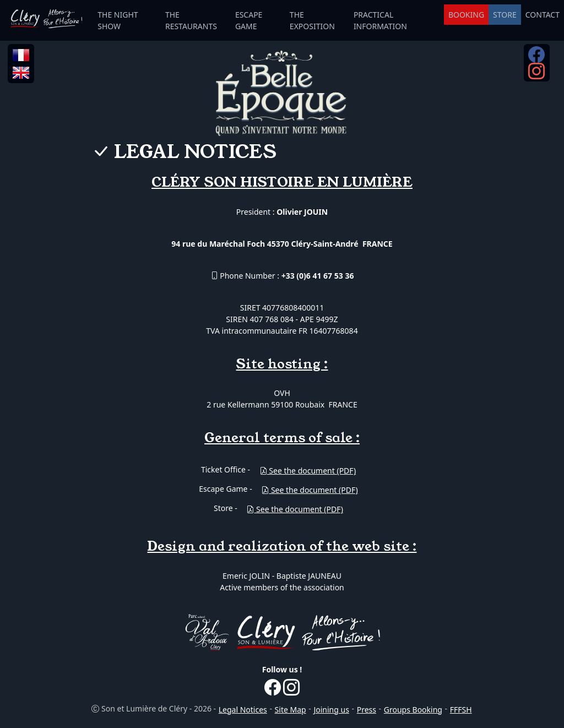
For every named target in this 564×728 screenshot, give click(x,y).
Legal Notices (243, 710)
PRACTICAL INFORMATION (380, 20)
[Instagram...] (536, 75)
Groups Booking (413, 710)
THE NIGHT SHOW (118, 20)
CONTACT (543, 15)
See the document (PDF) (308, 471)
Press (367, 710)
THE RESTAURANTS (191, 20)
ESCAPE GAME (249, 20)
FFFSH (461, 710)
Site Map (291, 710)
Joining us (331, 710)
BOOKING (466, 15)
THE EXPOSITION (312, 20)
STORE (505, 15)
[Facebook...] (536, 58)
